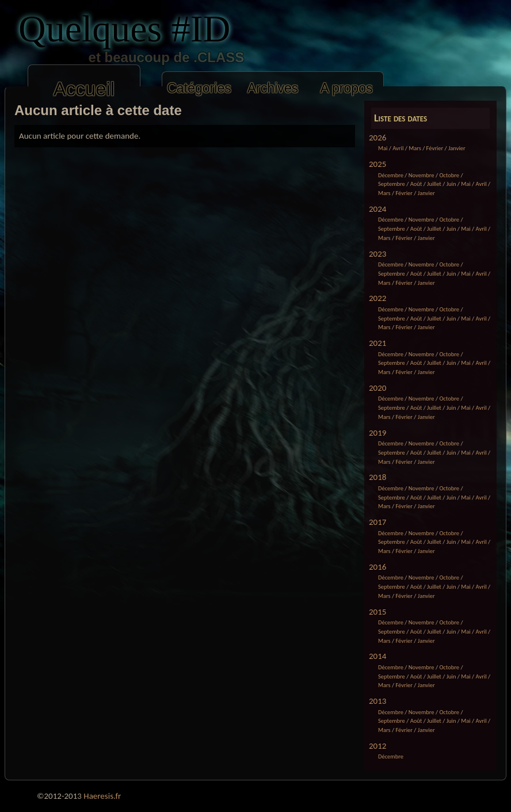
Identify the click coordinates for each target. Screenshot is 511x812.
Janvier (457, 148)
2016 (377, 567)
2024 (377, 209)
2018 (377, 477)
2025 (377, 164)
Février (435, 148)
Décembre (391, 175)
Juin (451, 184)
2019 (377, 433)
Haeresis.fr (102, 796)
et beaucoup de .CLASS (145, 57)
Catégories (199, 88)
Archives (273, 88)
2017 (377, 522)
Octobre (449, 175)
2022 (377, 298)
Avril (398, 148)
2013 (377, 701)
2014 (377, 656)
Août (416, 184)
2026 (377, 138)
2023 (377, 254)
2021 (377, 343)
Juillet (434, 184)
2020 (377, 388)
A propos (346, 88)
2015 (377, 612)
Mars (415, 148)
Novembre (422, 175)
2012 (377, 746)
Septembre (392, 184)
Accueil (84, 89)
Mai (383, 148)
